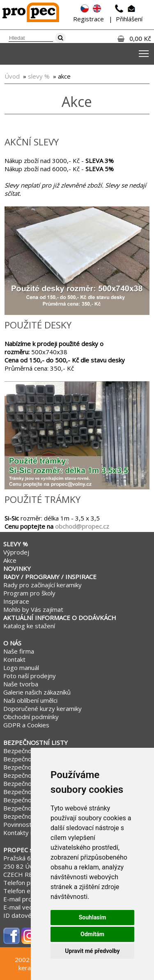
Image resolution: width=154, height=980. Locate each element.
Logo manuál (21, 668)
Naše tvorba (21, 684)
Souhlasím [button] (93, 917)
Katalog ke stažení (29, 626)
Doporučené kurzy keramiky (43, 708)
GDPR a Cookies (26, 725)
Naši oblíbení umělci (30, 700)
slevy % (39, 76)
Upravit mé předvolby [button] (92, 951)
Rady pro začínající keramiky (43, 585)
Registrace (88, 19)
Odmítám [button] (92, 934)
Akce (10, 560)
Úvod (12, 76)
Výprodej (16, 552)
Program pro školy (29, 593)
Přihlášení (129, 19)
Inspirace (16, 601)
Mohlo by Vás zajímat (33, 609)
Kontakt (14, 659)
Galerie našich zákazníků (37, 692)
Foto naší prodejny (30, 676)
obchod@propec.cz (82, 526)
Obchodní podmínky (31, 717)
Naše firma (19, 651)
